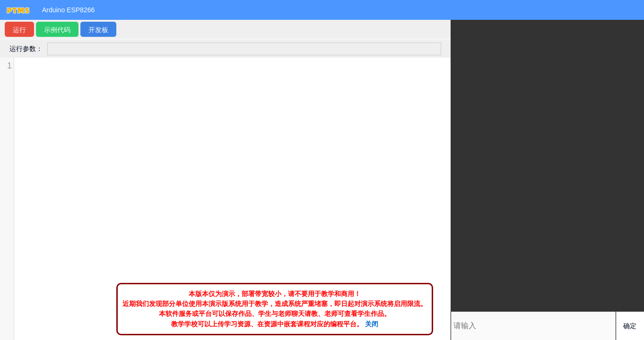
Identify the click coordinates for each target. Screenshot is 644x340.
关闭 (372, 324)
